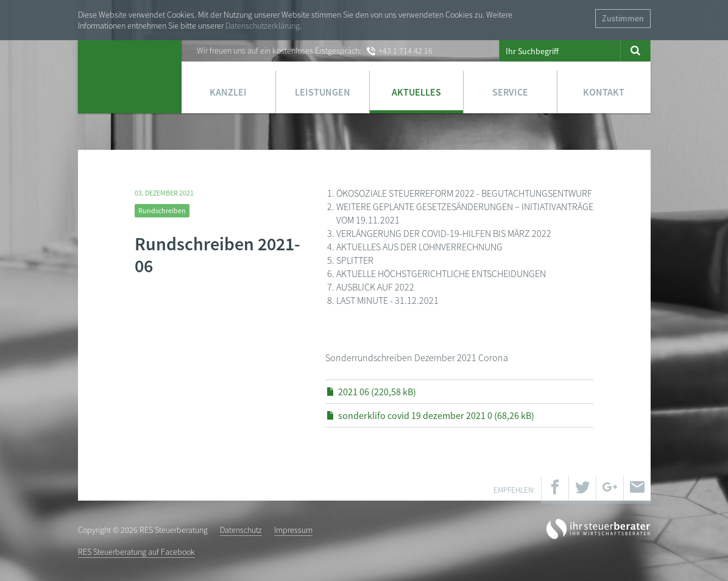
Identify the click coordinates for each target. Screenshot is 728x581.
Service (510, 92)
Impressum (293, 530)
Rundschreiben (162, 210)
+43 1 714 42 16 (405, 51)
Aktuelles (416, 92)
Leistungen (323, 92)
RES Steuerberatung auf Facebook (136, 552)
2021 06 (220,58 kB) (377, 392)
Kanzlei (228, 92)
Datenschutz (241, 530)
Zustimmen (623, 18)
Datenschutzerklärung (263, 26)
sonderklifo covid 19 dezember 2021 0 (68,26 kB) (436, 415)
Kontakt (604, 92)
